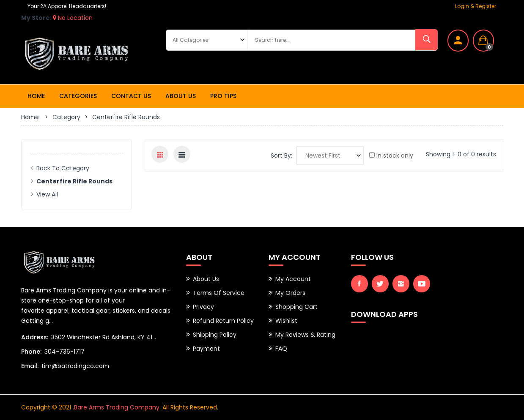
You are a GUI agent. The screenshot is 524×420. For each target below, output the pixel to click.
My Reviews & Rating (305, 335)
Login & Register (476, 6)
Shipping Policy (215, 335)
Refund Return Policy (223, 321)
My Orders (290, 293)
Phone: (31, 352)
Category (66, 117)
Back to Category (63, 168)
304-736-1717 (64, 352)
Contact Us (131, 96)
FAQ (281, 349)
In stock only (391, 155)
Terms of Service (219, 293)
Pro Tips (223, 96)
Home (36, 96)
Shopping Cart (296, 307)
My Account (293, 279)
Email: (30, 366)
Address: (35, 337)
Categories (78, 96)
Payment (206, 349)
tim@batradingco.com (75, 366)
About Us (181, 96)
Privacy (203, 307)
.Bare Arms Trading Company (116, 407)
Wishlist (286, 321)
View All (47, 194)
